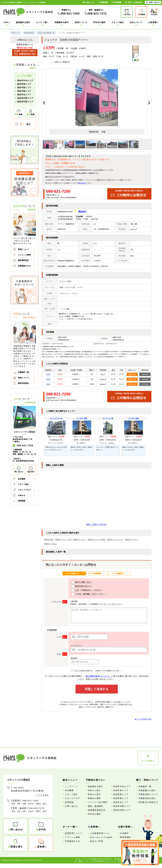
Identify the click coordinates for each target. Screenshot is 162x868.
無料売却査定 (23, 383)
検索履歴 (116, 2)
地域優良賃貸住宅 (97, 810)
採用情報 (22, 501)
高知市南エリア (24, 91)
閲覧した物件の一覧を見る (97, 524)
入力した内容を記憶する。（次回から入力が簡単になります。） (97, 671)
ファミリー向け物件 (98, 802)
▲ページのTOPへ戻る (143, 719)
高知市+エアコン (131, 540)
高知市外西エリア (25, 102)
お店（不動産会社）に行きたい (87, 590)
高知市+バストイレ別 (63, 540)
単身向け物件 (94, 798)
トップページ (71, 786)
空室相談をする (24, 266)
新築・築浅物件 (96, 806)
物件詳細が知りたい (82, 586)
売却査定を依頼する (148, 802)
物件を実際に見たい (82, 582)
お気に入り (132, 374)
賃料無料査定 (23, 260)
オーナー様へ (42, 22)
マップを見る (43, 795)
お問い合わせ (82, 183)
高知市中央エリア (25, 81)
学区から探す (94, 790)
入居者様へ (153, 22)
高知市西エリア (24, 88)
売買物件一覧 (23, 372)
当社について (136, 22)
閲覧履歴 (103, 2)
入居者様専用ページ (100, 833)
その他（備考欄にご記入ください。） (90, 594)
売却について (81, 22)
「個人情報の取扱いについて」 (98, 676)
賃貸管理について (74, 833)
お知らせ (22, 495)
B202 (48, 379)
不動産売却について (148, 794)
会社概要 (22, 479)
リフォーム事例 (24, 255)
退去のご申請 (97, 841)
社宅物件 (124, 833)
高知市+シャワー (79, 540)
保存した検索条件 (134, 2)
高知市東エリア (24, 84)
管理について (23, 249)
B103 (48, 374)
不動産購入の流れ (147, 790)
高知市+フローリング (115, 540)
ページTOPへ (148, 761)
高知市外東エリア (25, 98)
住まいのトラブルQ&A (101, 837)
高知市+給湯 (49, 540)
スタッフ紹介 (118, 22)
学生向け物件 (99, 22)
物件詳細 (145, 374)
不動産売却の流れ (147, 798)
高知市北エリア (24, 95)
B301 (48, 384)
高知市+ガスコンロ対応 (96, 540)
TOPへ (7, 22)
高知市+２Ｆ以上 (50, 544)
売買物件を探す (62, 22)
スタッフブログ (24, 490)
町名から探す (94, 794)
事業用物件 (126, 837)
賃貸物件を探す (23, 22)
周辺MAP (82, 211)
